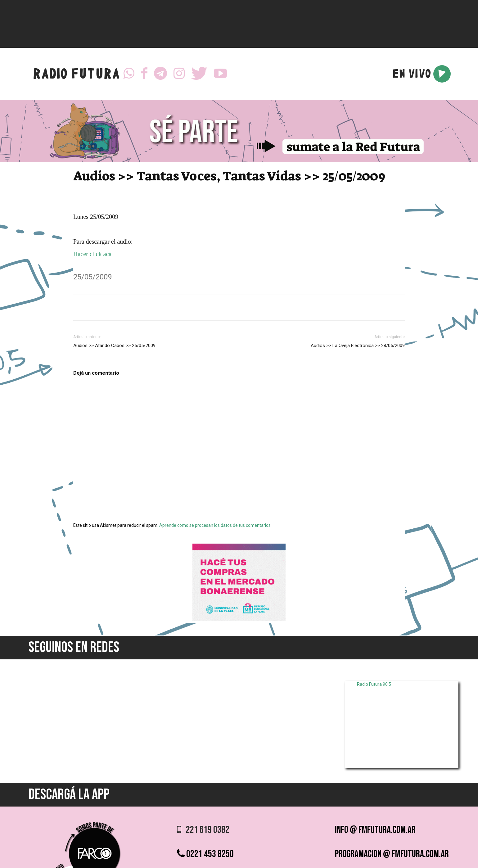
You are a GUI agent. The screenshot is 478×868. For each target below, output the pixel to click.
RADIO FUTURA (76, 75)
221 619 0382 (203, 830)
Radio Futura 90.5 (374, 684)
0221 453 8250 (205, 854)
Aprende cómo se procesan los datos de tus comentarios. (215, 525)
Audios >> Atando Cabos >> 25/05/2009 (114, 346)
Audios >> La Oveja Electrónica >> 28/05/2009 (358, 346)
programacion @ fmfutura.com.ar (392, 854)
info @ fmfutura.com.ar (375, 830)
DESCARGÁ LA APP (69, 795)
